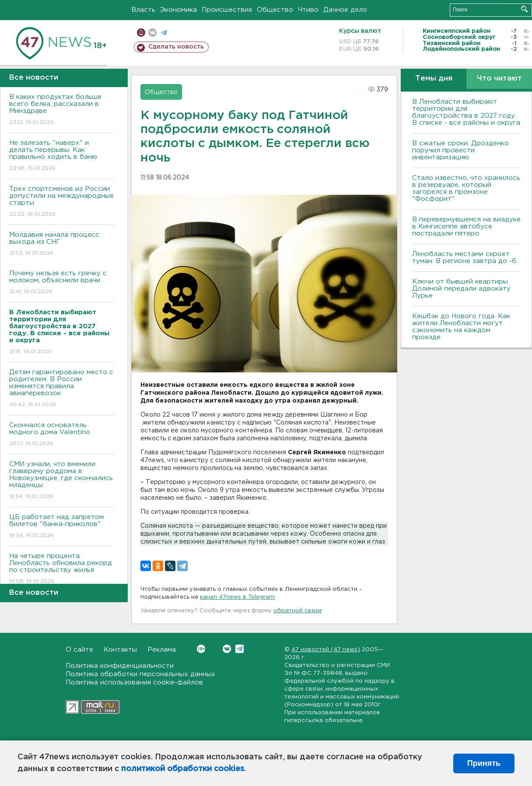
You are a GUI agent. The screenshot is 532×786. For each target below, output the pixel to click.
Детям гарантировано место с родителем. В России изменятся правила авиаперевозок (61, 389)
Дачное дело (345, 10)
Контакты (120, 650)
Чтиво (308, 10)
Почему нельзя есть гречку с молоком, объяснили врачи (61, 283)
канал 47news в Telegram (237, 597)
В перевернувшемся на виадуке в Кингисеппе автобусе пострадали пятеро (466, 226)
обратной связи (297, 611)
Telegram (240, 649)
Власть (143, 10)
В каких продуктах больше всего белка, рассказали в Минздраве (61, 110)
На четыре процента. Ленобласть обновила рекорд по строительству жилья (61, 569)
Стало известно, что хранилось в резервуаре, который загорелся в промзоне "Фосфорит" (466, 188)
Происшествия (227, 10)
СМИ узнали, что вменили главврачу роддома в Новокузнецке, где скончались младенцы (61, 481)
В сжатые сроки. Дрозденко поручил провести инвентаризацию (460, 150)
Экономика (178, 10)
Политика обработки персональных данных (140, 674)
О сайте (79, 650)
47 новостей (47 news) (326, 650)
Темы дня (434, 79)
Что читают (499, 79)
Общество (275, 10)
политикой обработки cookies (183, 769)
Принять (484, 763)
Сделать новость (176, 47)
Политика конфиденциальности (120, 666)
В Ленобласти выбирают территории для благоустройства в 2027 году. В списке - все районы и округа (466, 112)
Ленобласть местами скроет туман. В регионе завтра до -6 (464, 258)
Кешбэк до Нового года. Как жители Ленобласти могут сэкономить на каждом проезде (461, 327)
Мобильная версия (141, 33)
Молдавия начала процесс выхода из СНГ (61, 244)
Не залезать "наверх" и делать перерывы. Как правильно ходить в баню (61, 156)
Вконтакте (201, 649)
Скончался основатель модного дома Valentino (61, 435)
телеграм (164, 33)
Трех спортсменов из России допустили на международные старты (61, 202)
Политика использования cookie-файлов (134, 682)
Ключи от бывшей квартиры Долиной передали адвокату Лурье (461, 289)
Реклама (162, 650)
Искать (524, 9)
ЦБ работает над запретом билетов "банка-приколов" (61, 527)
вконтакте (152, 33)
